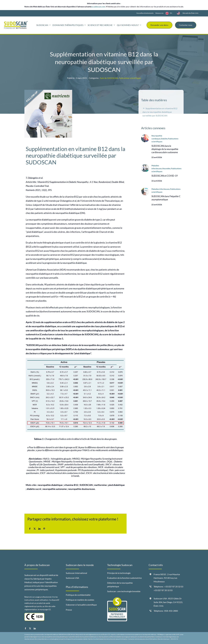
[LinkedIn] (39, 529)
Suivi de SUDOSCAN (109, 78)
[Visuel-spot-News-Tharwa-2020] (145, 189)
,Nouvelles (166, 169)
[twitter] (30, 628)
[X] (35, 529)
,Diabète (164, 139)
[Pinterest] (44, 529)
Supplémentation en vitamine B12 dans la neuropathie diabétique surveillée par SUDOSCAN (160, 112)
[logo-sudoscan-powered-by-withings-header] (16, 22)
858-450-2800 (171, 611)
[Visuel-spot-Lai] (145, 136)
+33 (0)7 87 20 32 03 (163, 590)
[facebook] (25, 628)
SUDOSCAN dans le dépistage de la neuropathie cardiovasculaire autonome (165, 149)
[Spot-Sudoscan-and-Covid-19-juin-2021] (145, 165)
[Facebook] (30, 529)
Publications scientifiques (130, 78)
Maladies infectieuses (161, 189)
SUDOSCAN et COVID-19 (165, 176)
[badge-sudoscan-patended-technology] (117, 598)
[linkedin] (35, 628)
